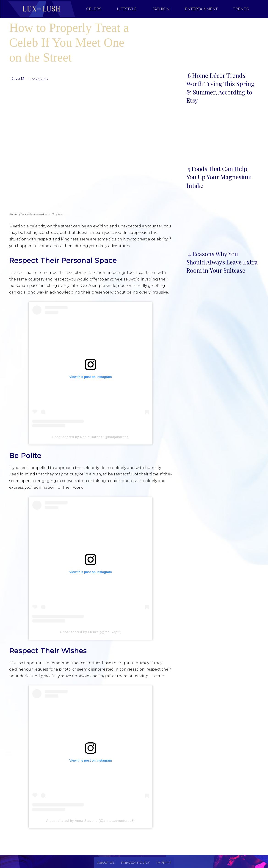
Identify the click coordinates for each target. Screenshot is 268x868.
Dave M (17, 79)
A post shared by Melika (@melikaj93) (90, 632)
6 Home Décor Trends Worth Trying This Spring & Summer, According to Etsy (220, 88)
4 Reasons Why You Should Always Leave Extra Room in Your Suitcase (222, 262)
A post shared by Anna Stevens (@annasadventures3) (91, 821)
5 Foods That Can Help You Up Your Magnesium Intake (219, 177)
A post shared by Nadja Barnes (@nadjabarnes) (91, 437)
